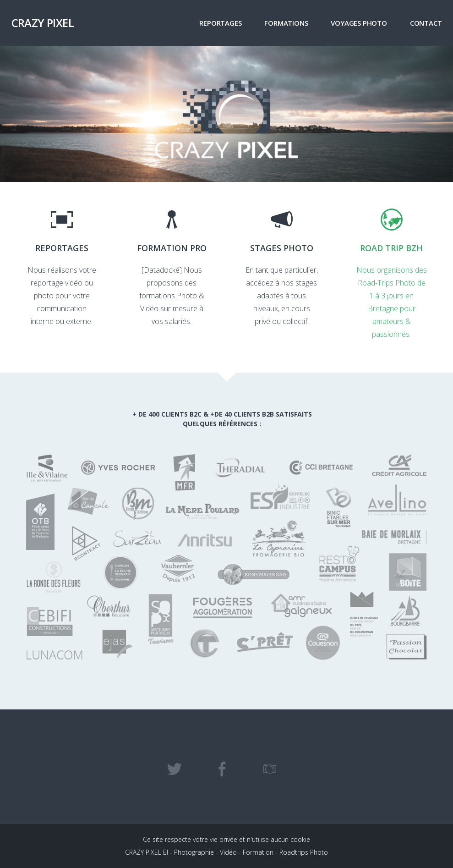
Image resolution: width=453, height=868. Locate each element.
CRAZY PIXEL (43, 23)
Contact (426, 23)
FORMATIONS (286, 23)
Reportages (220, 23)
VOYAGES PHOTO (359, 23)
